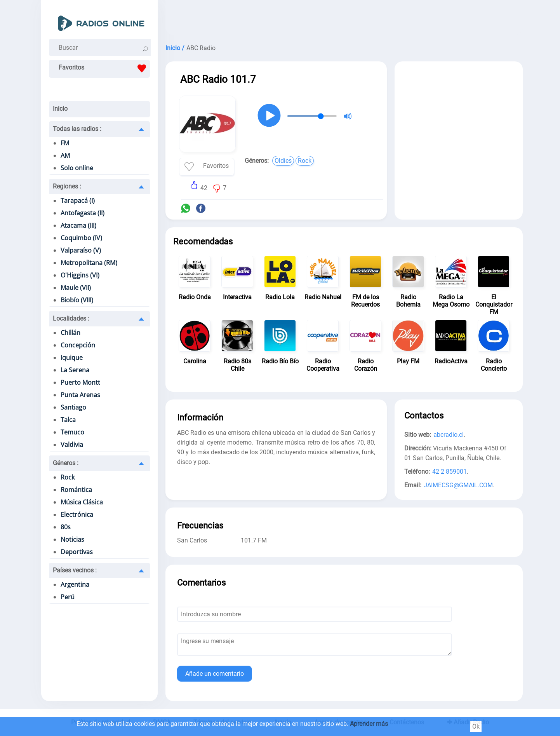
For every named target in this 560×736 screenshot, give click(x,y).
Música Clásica (82, 502)
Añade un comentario (215, 674)
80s (66, 527)
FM (65, 143)
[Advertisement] (344, 19)
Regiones (67, 186)
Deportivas (77, 552)
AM (65, 155)
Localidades (71, 318)
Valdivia (72, 445)
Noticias (72, 539)
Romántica (76, 490)
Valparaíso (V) (81, 250)
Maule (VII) (76, 288)
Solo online (77, 168)
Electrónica (77, 515)
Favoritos (104, 68)
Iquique (72, 358)
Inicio (60, 109)
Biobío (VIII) (77, 300)
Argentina (75, 584)
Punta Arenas (80, 395)
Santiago (73, 407)
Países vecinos (75, 570)
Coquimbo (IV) (81, 238)
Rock (68, 477)
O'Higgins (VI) (80, 275)
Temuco (72, 432)
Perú (68, 597)
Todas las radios (77, 129)
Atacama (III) (78, 225)
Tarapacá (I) (78, 201)
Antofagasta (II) (83, 213)
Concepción (78, 345)
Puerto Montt (80, 382)
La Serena (75, 370)
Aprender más (369, 724)
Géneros (66, 463)
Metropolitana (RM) (89, 263)
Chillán (70, 333)
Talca (68, 420)
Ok (476, 726)
